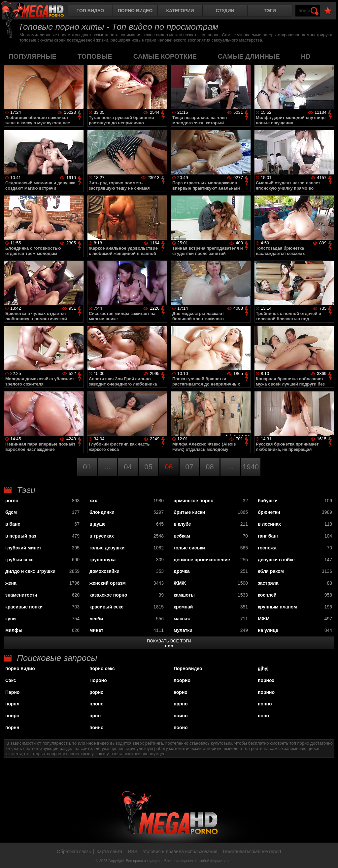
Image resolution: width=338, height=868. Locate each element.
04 (128, 467)
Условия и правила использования (180, 852)
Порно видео (135, 11)
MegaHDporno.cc (38, 11)
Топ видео (90, 11)
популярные (33, 56)
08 (210, 467)
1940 (251, 467)
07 (189, 467)
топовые (95, 56)
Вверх (328, 856)
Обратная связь (74, 852)
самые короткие (165, 56)
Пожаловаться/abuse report (252, 852)
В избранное (328, 11)
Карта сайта (109, 852)
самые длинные (249, 56)
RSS (133, 852)
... (107, 467)
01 (87, 467)
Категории (180, 11)
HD (306, 56)
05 (148, 467)
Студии (225, 11)
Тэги (270, 11)
